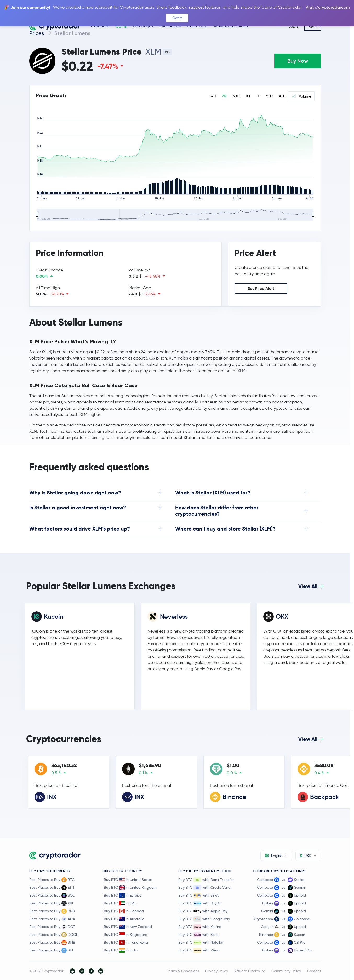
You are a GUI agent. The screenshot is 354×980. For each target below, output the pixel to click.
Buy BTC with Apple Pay (203, 911)
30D (236, 96)
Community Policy (286, 971)
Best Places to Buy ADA (52, 919)
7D (224, 96)
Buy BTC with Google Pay (204, 919)
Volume (301, 96)
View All (308, 586)
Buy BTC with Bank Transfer (206, 880)
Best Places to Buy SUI (51, 950)
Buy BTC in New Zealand (128, 927)
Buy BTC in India (121, 950)
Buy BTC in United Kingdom (130, 887)
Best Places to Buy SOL (52, 896)
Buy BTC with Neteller (201, 943)
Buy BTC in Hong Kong (126, 942)
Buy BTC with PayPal (200, 903)
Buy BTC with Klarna (200, 927)
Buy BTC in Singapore (125, 935)
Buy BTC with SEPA (198, 896)
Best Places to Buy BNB (52, 911)
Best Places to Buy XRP (52, 903)
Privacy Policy (217, 971)
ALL (282, 96)
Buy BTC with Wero (199, 950)
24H (213, 96)
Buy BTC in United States (128, 880)
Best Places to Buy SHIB (52, 943)
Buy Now (298, 61)
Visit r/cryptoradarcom (328, 7)
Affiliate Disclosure (250, 971)
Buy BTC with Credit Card (204, 888)
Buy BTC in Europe (123, 895)
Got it (177, 18)
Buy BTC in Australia (124, 919)
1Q (248, 96)
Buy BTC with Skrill (198, 935)
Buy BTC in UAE (120, 903)
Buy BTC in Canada (124, 911)
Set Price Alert (261, 288)
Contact (314, 971)
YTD (269, 96)
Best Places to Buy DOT (52, 927)
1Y (258, 96)
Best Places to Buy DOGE (54, 935)
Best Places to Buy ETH (52, 888)
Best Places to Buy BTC (52, 880)
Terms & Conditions (183, 971)
